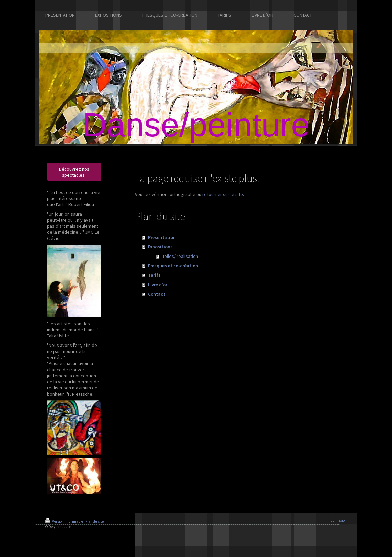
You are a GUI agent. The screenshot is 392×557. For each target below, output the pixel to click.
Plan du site (94, 521)
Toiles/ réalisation (180, 256)
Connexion (339, 520)
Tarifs (154, 275)
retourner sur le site (223, 194)
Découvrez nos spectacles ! (74, 172)
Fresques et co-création (173, 266)
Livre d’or (158, 285)
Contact (157, 294)
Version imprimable (64, 521)
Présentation (162, 237)
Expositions (160, 247)
